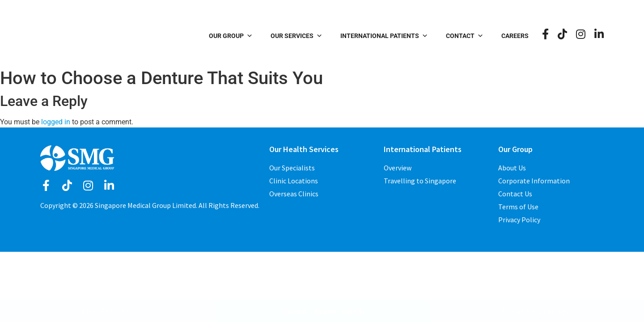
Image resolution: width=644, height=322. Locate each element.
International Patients (384, 36)
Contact (465, 36)
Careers (515, 36)
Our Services (297, 36)
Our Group (231, 36)
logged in (56, 122)
